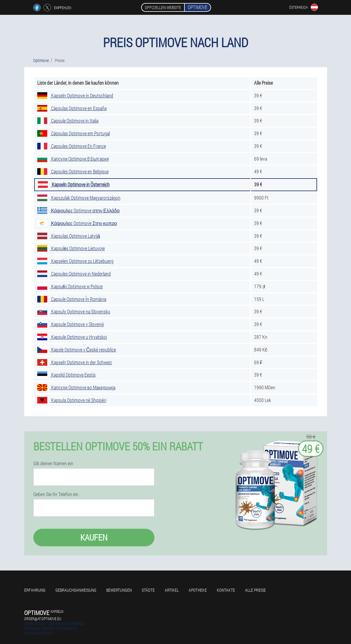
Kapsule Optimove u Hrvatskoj (72, 337)
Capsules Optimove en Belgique (73, 171)
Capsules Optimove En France (72, 146)
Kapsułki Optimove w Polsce (70, 286)
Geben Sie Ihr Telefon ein (56, 494)
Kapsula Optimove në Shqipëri (72, 400)
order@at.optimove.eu (43, 619)
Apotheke (198, 590)
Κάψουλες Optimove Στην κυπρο (77, 223)
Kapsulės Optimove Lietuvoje (71, 248)
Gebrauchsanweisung (76, 590)
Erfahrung (35, 590)
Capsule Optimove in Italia (68, 121)
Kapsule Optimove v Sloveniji (71, 324)
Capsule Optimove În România (72, 299)
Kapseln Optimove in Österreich (74, 184)
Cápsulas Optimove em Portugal (74, 133)
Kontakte (226, 590)
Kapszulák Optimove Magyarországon (79, 198)
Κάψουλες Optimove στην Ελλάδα (79, 210)
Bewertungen (119, 590)
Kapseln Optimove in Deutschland (75, 95)
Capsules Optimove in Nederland (74, 274)
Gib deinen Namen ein (53, 463)
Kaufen (94, 537)
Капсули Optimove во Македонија (76, 387)
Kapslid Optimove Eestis (66, 375)
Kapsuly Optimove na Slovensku (74, 311)
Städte (148, 590)
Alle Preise (255, 590)
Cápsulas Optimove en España (72, 108)
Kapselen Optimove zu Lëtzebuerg (75, 261)
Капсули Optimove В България (73, 159)
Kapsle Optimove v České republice (77, 350)
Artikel (172, 590)
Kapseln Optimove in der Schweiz (75, 362)
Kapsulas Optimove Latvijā (69, 236)
